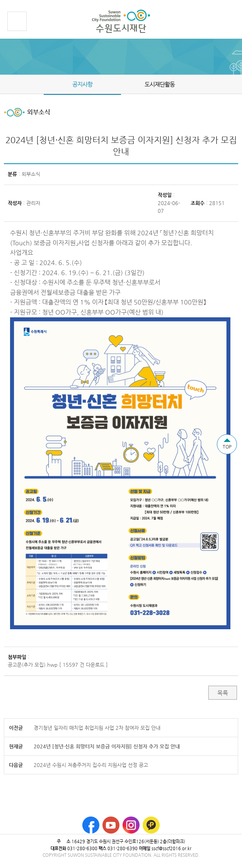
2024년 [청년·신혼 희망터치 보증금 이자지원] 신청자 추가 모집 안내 (107, 746)
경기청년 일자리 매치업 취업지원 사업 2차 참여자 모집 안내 (97, 728)
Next (237, 84)
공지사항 (82, 84)
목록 (223, 693)
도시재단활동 (160, 84)
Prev (5, 84)
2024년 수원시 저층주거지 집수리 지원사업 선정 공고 (91, 765)
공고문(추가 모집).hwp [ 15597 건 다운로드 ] (58, 665)
